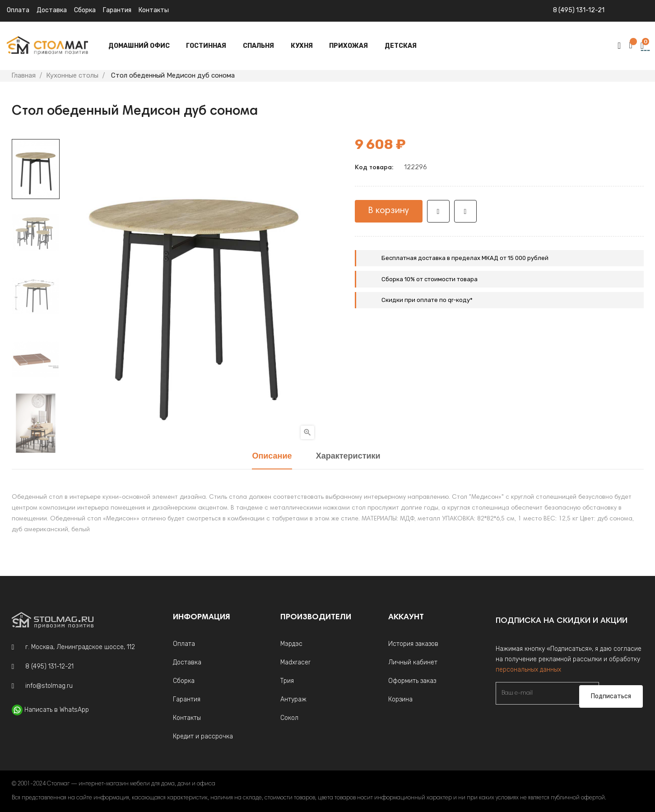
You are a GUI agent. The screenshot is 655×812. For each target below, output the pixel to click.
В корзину (389, 211)
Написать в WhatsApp (57, 710)
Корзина (400, 699)
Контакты (154, 10)
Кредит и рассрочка (203, 736)
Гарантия (117, 10)
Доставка (52, 10)
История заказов (413, 644)
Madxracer (295, 662)
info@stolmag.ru (49, 686)
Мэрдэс (291, 644)
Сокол (289, 718)
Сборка (85, 10)
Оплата (18, 10)
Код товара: (374, 168)
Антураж (293, 699)
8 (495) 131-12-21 (579, 10)
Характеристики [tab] (348, 457)
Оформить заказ (412, 681)
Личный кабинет (413, 662)
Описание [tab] (272, 457)
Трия (287, 681)
